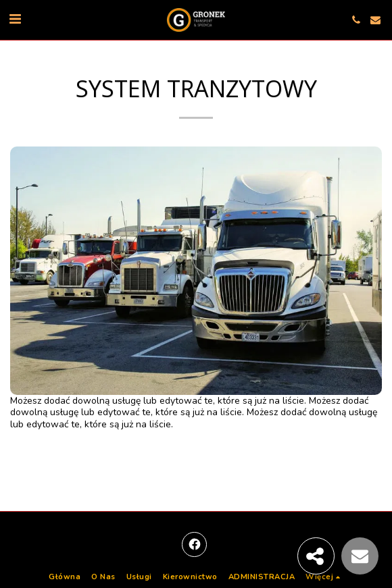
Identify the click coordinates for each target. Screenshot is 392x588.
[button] (15, 19)
